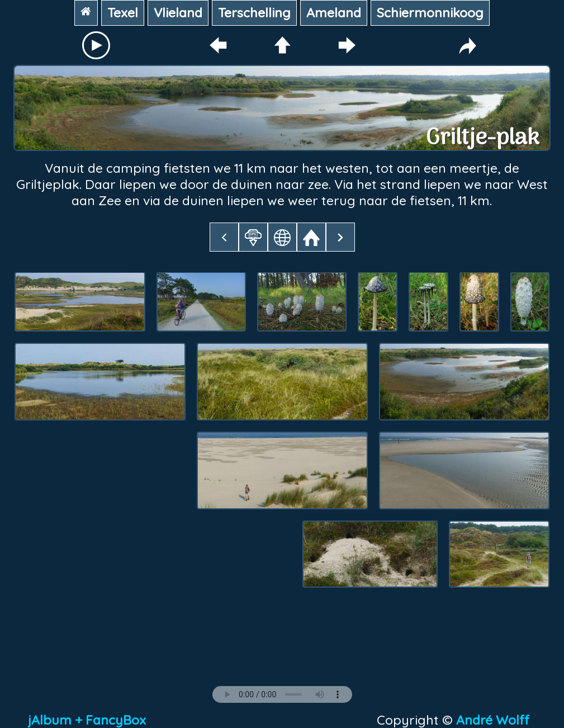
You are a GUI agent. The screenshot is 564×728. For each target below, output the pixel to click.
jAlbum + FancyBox (87, 720)
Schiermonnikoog (430, 13)
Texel (123, 13)
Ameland (334, 13)
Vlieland (178, 13)
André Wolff (496, 720)
